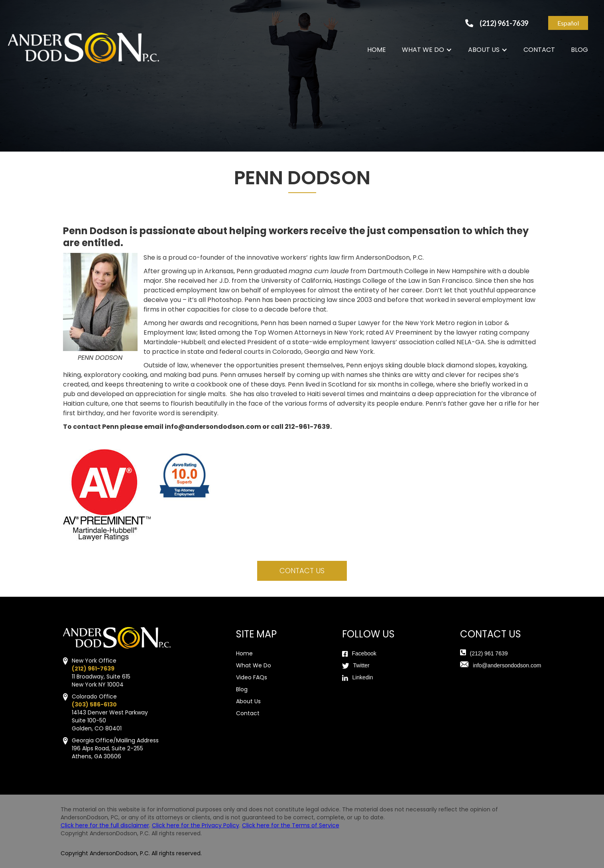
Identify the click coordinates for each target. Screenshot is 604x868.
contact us (302, 571)
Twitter (361, 665)
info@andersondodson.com (507, 665)
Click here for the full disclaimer (105, 825)
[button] (427, 50)
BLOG (579, 50)
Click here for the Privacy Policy (196, 825)
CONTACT (539, 50)
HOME (377, 50)
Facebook (364, 653)
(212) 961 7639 (489, 653)
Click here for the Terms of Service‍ (291, 825)
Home (244, 653)
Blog (242, 689)
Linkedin (362, 677)
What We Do (254, 665)
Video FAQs (252, 677)
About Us (248, 701)
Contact (248, 713)
